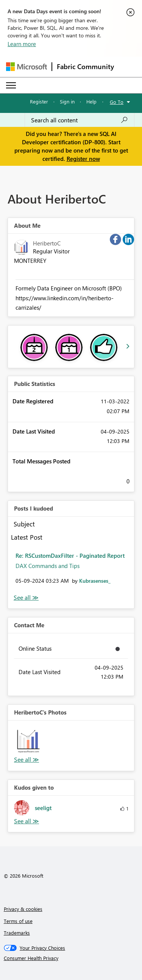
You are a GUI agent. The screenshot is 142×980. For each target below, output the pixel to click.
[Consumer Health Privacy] (71, 958)
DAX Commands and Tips (48, 566)
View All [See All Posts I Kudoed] (26, 598)
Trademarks (17, 933)
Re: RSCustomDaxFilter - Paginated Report (70, 556)
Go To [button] (117, 102)
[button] (28, 741)
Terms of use (18, 921)
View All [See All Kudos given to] (27, 821)
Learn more (22, 44)
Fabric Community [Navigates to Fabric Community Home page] (85, 66)
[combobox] (80, 120)
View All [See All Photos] (27, 760)
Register (39, 101)
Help (91, 101)
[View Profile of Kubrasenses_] (95, 581)
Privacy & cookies (23, 909)
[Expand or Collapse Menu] (11, 85)
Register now (83, 159)
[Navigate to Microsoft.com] (27, 67)
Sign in (67, 101)
